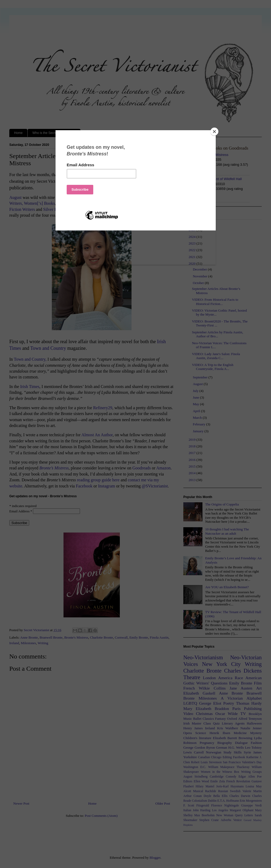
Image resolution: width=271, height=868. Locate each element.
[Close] (214, 132)
